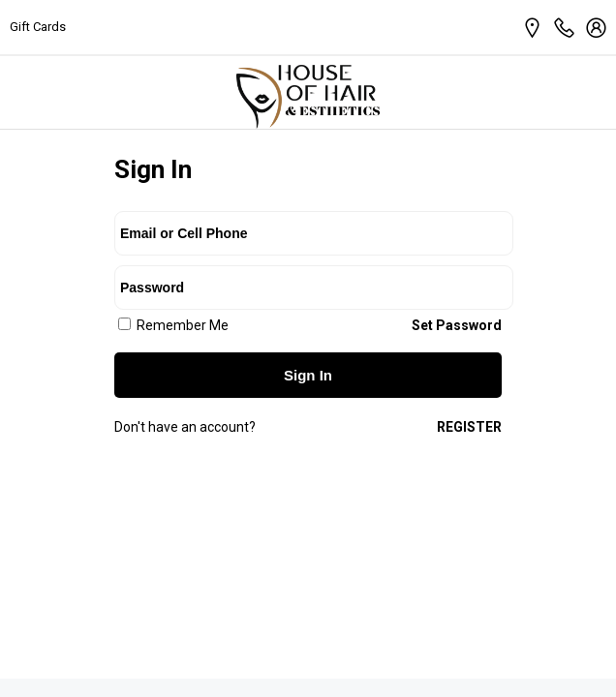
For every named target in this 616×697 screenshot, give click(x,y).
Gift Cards (38, 27)
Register (469, 427)
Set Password (457, 325)
